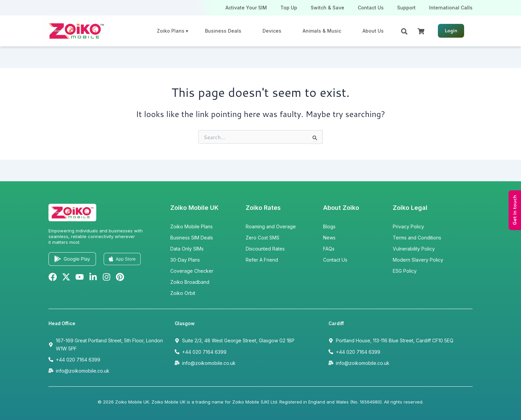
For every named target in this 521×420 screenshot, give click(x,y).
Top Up (289, 8)
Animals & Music (322, 31)
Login (451, 31)
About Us (373, 31)
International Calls (451, 8)
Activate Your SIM (246, 8)
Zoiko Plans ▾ (172, 31)
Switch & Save (327, 8)
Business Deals (223, 31)
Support (406, 8)
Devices (272, 31)
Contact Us (371, 8)
